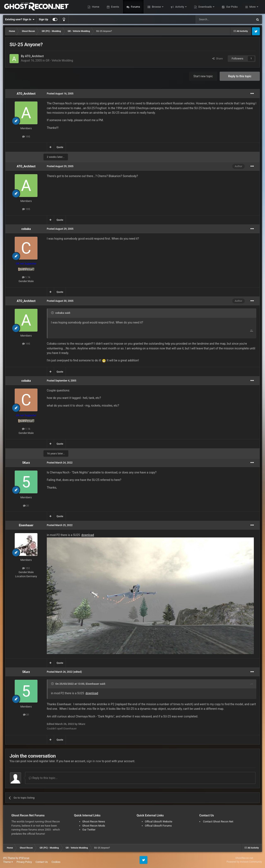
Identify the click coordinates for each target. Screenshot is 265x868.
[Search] (215, 19)
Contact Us (42, 862)
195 (26, 137)
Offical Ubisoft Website (159, 822)
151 (26, 568)
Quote (60, 147)
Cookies (56, 862)
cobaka (26, 229)
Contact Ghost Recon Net (218, 822)
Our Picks (231, 7)
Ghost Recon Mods (94, 826)
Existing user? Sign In (20, 19)
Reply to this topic (240, 76)
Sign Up (43, 19)
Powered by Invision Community (244, 862)
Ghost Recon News (94, 822)
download (88, 535)
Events (115, 7)
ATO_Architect (34, 56)
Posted (60, 94)
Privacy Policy (24, 862)
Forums (135, 7)
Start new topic (203, 76)
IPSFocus (24, 858)
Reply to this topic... (43, 778)
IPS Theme (9, 858)
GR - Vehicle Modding (59, 60)
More (253, 7)
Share (217, 59)
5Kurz (26, 463)
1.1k (26, 277)
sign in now (94, 761)
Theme (8, 862)
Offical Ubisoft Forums (158, 826)
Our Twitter (89, 830)
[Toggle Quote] (53, 313)
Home (95, 7)
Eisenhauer (26, 525)
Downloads (205, 7)
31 (26, 506)
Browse (156, 7)
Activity (180, 7)
